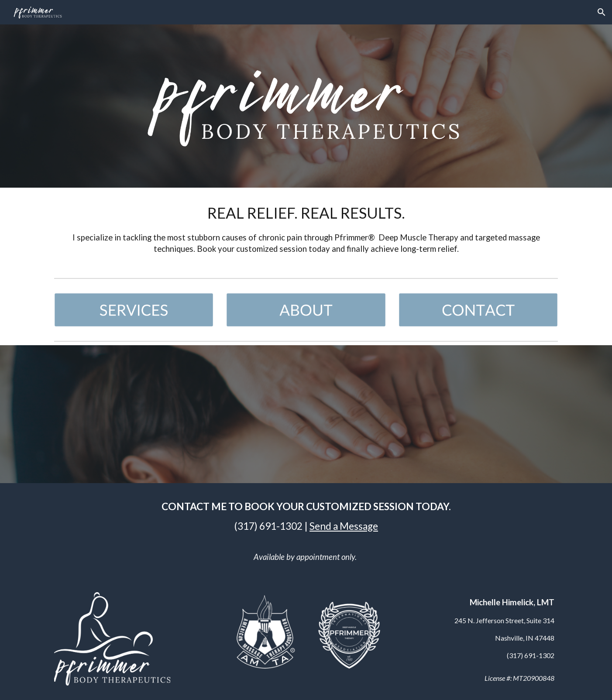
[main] (306, 231)
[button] (602, 12)
